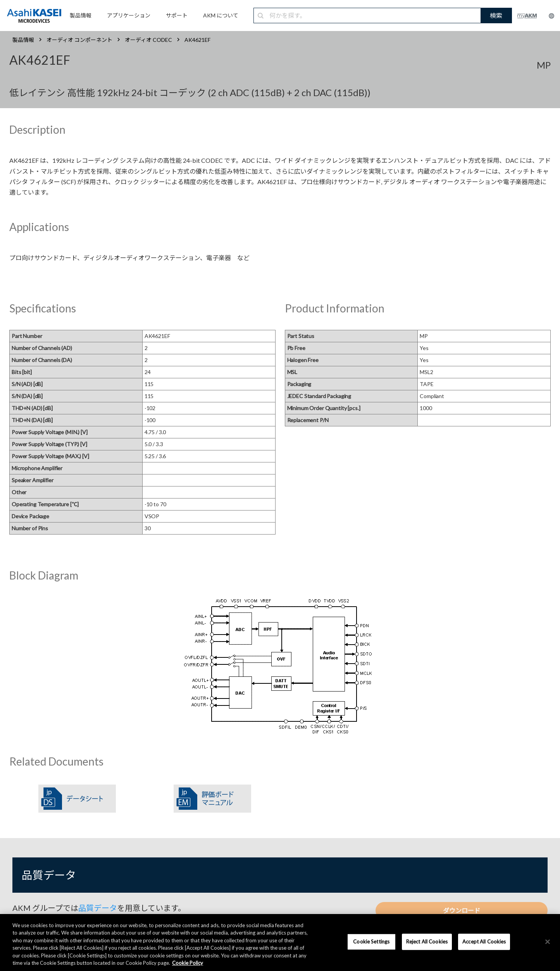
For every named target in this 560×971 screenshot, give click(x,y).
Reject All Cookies (427, 942)
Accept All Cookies (484, 942)
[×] (548, 942)
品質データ (98, 908)
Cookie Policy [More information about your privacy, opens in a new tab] (188, 963)
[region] (280, 943)
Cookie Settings (371, 942)
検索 (496, 15)
